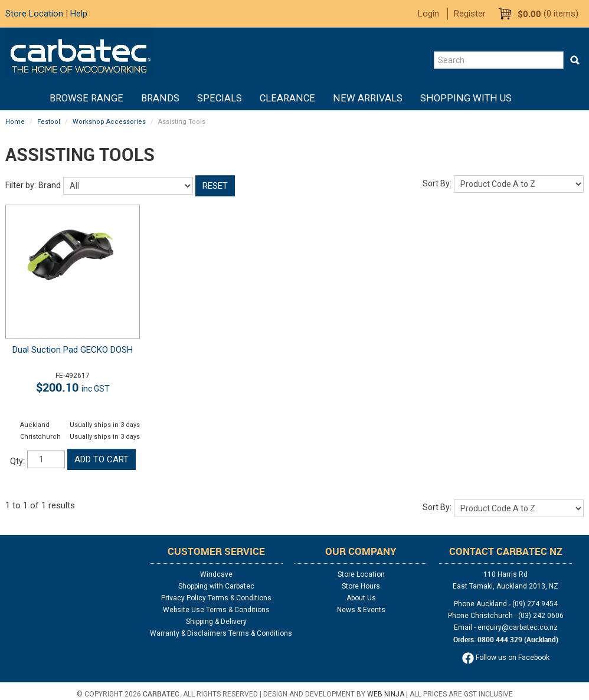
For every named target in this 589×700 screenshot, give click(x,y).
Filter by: (21, 185)
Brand (50, 185)
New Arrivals (368, 98)
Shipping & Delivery (216, 622)
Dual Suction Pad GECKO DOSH (73, 350)
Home (32, 98)
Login (428, 14)
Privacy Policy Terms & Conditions (216, 598)
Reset (215, 186)
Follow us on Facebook (506, 658)
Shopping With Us (466, 98)
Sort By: (437, 183)
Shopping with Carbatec (216, 586)
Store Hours (361, 586)
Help (79, 14)
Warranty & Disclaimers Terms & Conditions (216, 633)
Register (470, 14)
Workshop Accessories (109, 122)
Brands (160, 98)
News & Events (361, 610)
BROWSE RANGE (86, 98)
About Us (361, 598)
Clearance (287, 98)
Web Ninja (386, 694)
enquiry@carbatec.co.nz (518, 627)
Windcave (216, 574)
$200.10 (73, 387)
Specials (220, 98)
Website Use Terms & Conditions (216, 610)
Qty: (17, 461)
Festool (49, 122)
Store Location (34, 14)
